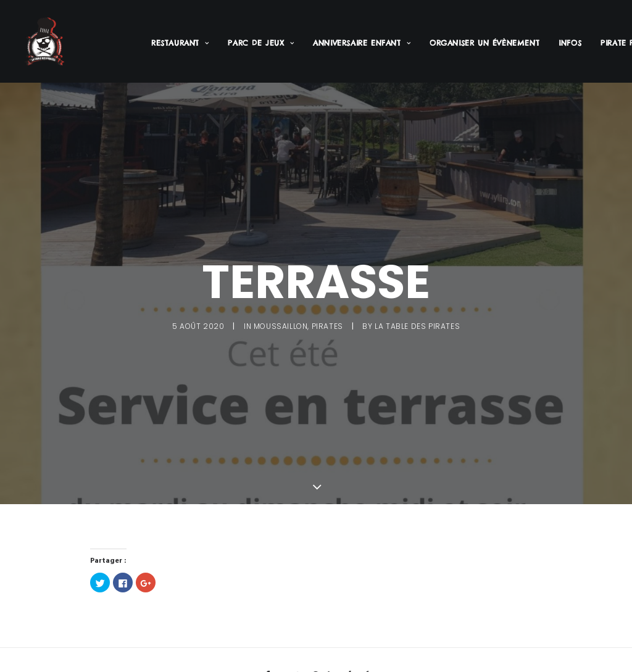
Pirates (327, 325)
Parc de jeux (261, 43)
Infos (570, 43)
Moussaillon (281, 325)
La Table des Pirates (417, 325)
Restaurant (180, 43)
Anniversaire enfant (362, 43)
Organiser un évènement (484, 43)
